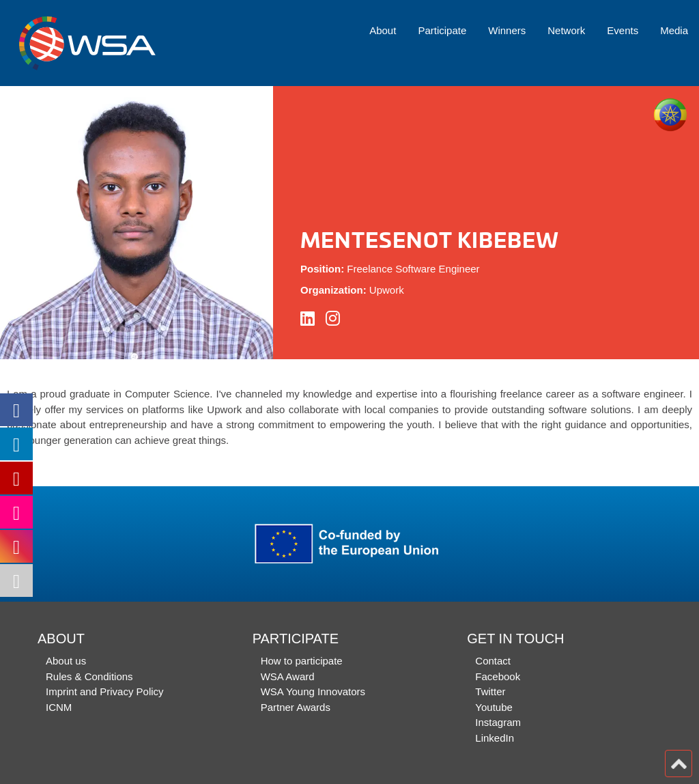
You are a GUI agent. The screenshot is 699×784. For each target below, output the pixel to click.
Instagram (498, 722)
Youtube (494, 707)
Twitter (490, 691)
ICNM (59, 707)
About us (66, 661)
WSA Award (288, 676)
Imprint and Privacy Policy (105, 691)
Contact (493, 661)
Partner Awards (296, 707)
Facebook (498, 676)
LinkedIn (495, 738)
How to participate (302, 661)
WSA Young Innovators (313, 691)
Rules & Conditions (89, 676)
